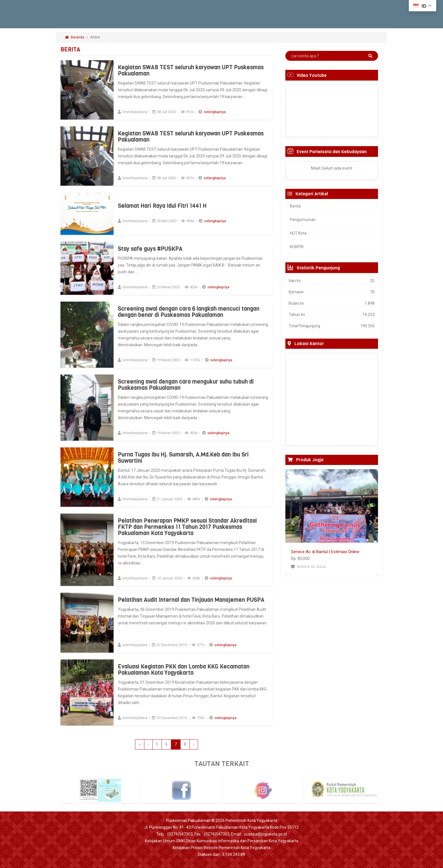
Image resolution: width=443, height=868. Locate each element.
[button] (292, 523)
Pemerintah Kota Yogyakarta (251, 821)
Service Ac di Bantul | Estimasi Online (325, 552)
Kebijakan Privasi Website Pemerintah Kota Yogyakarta (221, 848)
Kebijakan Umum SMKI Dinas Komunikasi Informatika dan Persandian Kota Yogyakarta (222, 841)
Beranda (75, 37)
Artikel (95, 37)
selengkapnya (215, 112)
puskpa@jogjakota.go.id (266, 834)
